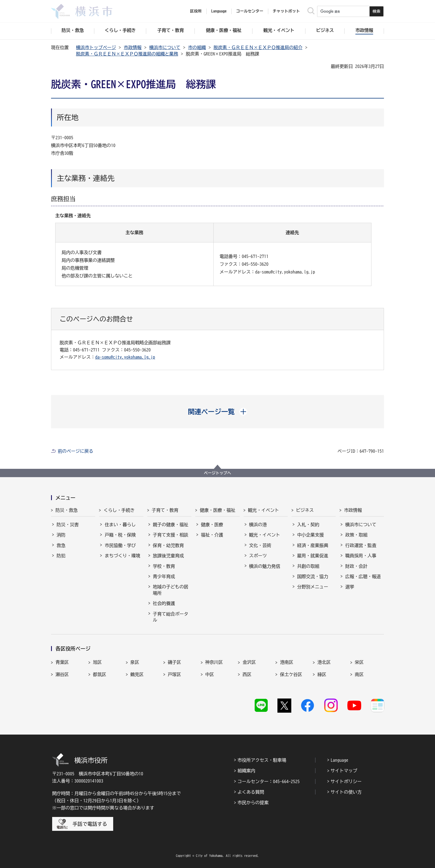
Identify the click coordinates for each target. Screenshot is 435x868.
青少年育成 (164, 576)
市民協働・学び (120, 545)
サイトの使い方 (346, 792)
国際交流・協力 (313, 576)
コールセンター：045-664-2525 (269, 781)
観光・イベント (264, 510)
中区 (210, 674)
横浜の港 (258, 525)
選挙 (350, 587)
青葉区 (62, 662)
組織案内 (246, 771)
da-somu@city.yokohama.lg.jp (125, 357)
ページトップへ (217, 473)
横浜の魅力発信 (265, 566)
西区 (247, 674)
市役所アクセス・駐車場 (262, 760)
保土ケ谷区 (291, 674)
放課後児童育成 (168, 556)
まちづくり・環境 (122, 556)
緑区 (322, 674)
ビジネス (305, 510)
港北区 (324, 662)
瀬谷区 (62, 674)
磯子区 (174, 662)
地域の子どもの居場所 (171, 590)
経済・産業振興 (313, 545)
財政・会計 (356, 566)
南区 (359, 674)
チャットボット (286, 11)
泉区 (135, 662)
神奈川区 (214, 662)
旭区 (97, 662)
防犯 (61, 556)
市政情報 (133, 47)
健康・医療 (212, 525)
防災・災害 (68, 525)
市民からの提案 (253, 803)
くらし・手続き (119, 510)
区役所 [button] (196, 11)
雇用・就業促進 (313, 556)
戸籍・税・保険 (120, 535)
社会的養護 (164, 603)
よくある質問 (251, 792)
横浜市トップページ (96, 47)
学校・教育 (164, 566)
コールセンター (250, 11)
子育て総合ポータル (171, 617)
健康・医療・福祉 (217, 510)
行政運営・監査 (361, 545)
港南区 (287, 662)
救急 (61, 545)
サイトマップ (344, 771)
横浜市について (165, 47)
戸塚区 (174, 674)
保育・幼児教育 (168, 545)
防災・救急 (67, 510)
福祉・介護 (212, 535)
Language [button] (219, 11)
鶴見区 (137, 674)
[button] (218, 412)
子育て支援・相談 (171, 535)
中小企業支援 (310, 535)
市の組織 (197, 47)
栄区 (359, 662)
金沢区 (249, 662)
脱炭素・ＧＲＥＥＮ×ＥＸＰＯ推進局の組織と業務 (127, 54)
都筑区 (100, 674)
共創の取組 (308, 566)
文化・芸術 (260, 545)
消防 (61, 535)
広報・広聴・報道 (363, 576)
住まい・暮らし (120, 525)
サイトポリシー (346, 781)
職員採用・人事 (361, 556)
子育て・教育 (165, 510)
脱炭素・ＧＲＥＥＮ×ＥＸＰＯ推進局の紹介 (258, 47)
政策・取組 (356, 535)
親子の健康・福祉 (171, 525)
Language (340, 760)
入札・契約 (308, 525)
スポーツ (258, 556)
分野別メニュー (313, 587)
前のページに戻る (75, 451)
